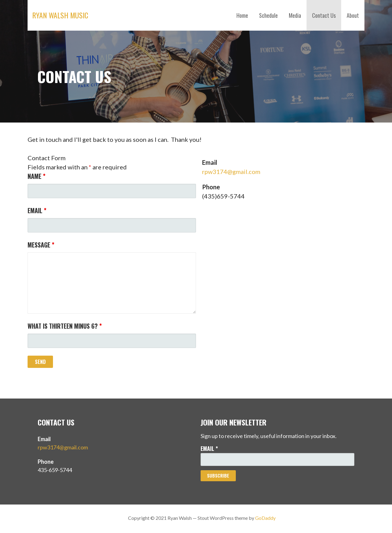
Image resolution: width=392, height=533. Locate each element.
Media (295, 15)
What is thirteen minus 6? (65, 326)
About (353, 15)
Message (41, 245)
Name (36, 176)
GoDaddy (265, 518)
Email (37, 210)
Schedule (268, 15)
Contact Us (324, 15)
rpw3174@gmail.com (231, 172)
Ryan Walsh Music (60, 15)
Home (242, 15)
